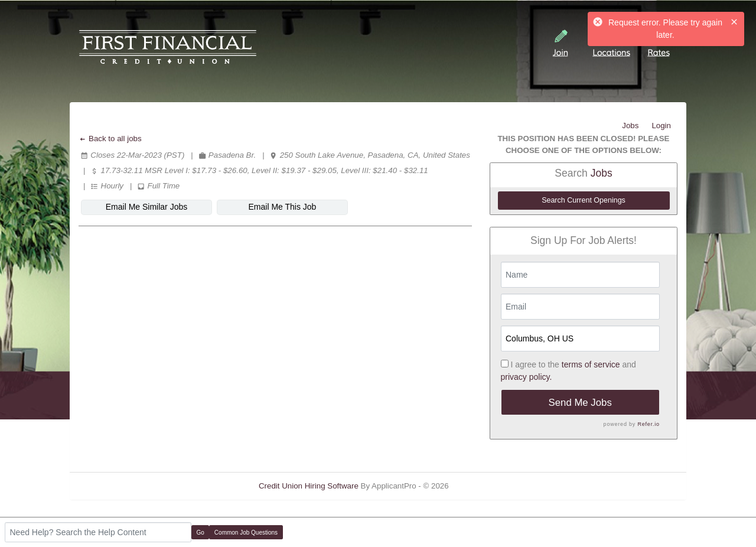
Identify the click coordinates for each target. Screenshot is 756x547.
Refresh (483, 486)
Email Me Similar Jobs (146, 207)
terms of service (591, 364)
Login (661, 126)
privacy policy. (527, 377)
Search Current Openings (584, 200)
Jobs (630, 126)
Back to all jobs (110, 139)
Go (201, 533)
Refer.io (648, 424)
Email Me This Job (283, 207)
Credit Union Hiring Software (309, 486)
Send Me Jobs (580, 403)
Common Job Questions (246, 533)
